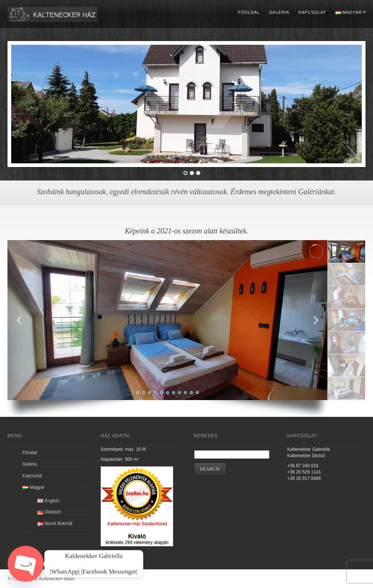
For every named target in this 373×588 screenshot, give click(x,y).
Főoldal (249, 12)
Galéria (279, 12)
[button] (316, 320)
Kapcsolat (312, 12)
